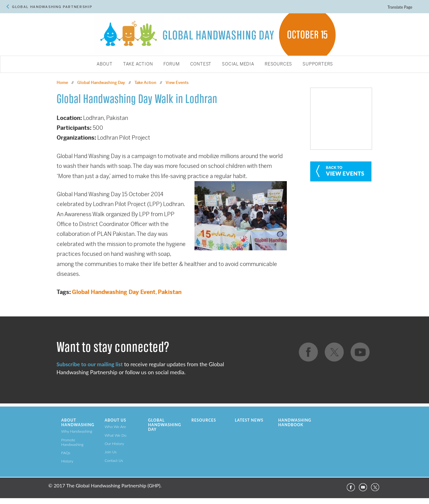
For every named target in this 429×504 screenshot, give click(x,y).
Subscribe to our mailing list (90, 364)
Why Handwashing (77, 431)
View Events (177, 83)
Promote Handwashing (72, 442)
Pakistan (170, 292)
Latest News (249, 420)
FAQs (66, 453)
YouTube (363, 487)
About (105, 64)
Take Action (138, 64)
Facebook (351, 487)
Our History (114, 444)
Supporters (318, 64)
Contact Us (114, 460)
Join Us (111, 452)
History (67, 461)
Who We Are (115, 427)
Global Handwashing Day (101, 83)
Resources (278, 64)
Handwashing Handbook (295, 423)
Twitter (375, 487)
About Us (115, 420)
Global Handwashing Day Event (114, 292)
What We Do (116, 435)
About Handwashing (78, 423)
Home (62, 83)
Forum (172, 64)
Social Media (238, 64)
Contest (201, 64)
